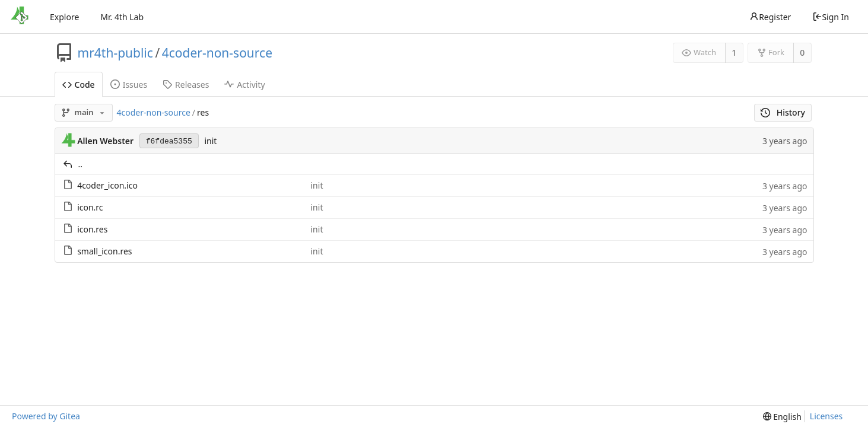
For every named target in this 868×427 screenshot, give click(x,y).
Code (79, 85)
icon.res (92, 229)
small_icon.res (104, 251)
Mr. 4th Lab (122, 17)
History (783, 112)
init (210, 141)
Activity (244, 85)
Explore (64, 17)
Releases (186, 85)
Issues (129, 85)
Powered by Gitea (46, 416)
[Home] (20, 17)
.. (81, 164)
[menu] (782, 417)
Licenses (826, 416)
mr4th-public (115, 53)
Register (770, 17)
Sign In (831, 17)
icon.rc (90, 207)
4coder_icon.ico (107, 185)
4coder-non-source (217, 53)
